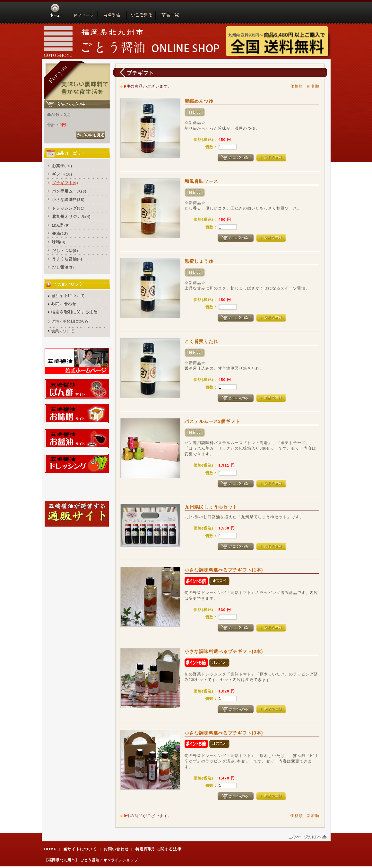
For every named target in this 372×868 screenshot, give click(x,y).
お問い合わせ (116, 849)
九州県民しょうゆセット (211, 507)
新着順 (313, 86)
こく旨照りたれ (201, 341)
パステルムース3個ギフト (212, 421)
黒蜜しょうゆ (199, 261)
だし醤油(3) (63, 267)
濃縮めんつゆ (199, 101)
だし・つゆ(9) (65, 250)
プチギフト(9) (65, 183)
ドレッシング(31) (69, 208)
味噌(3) (59, 242)
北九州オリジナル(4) (71, 216)
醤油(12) (60, 233)
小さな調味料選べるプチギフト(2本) (224, 651)
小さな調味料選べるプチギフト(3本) (224, 733)
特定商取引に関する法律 (158, 849)
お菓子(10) (62, 166)
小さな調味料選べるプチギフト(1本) (224, 570)
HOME (51, 849)
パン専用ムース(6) (69, 191)
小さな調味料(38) (69, 199)
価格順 (297, 86)
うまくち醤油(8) (67, 259)
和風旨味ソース (201, 181)
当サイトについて (80, 849)
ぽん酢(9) (61, 225)
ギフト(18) (62, 174)
